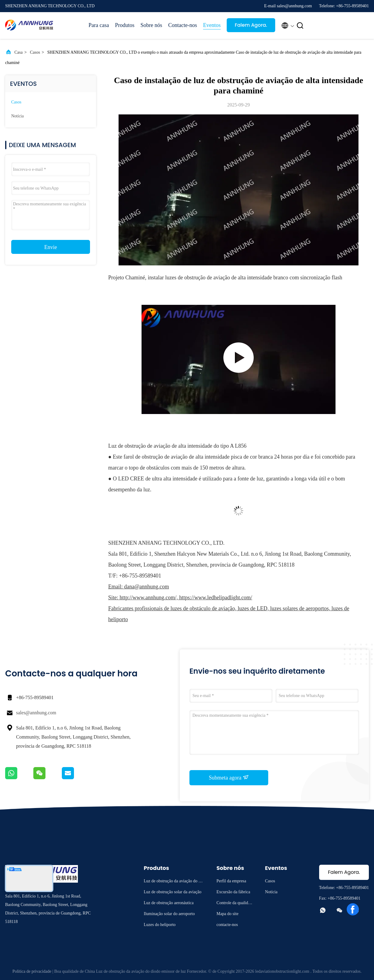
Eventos (212, 25)
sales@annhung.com (36, 713)
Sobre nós (151, 25)
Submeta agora (229, 777)
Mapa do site (227, 914)
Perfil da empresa (231, 881)
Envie (51, 247)
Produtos (125, 25)
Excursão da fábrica (233, 892)
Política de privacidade (32, 971)
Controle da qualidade (234, 904)
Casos (35, 52)
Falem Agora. (251, 25)
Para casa (99, 25)
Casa (19, 52)
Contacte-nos (183, 25)
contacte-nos (227, 925)
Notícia (17, 116)
